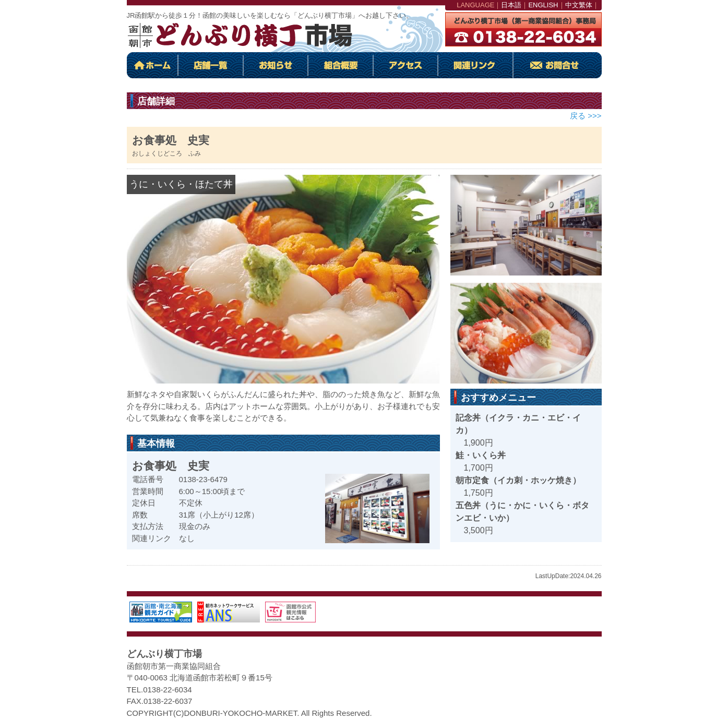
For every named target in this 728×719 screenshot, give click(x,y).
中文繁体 (579, 5)
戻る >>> (586, 116)
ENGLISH (543, 5)
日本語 (511, 5)
